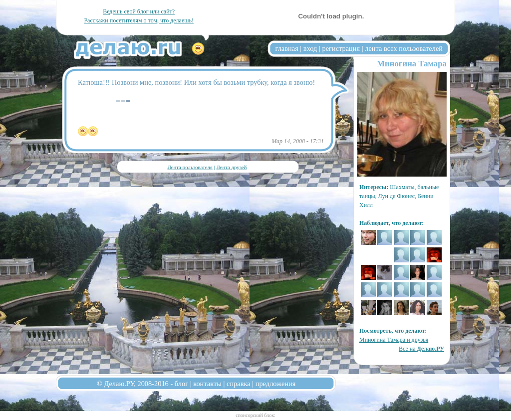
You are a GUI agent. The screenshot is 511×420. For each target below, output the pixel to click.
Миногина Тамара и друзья (394, 340)
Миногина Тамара (412, 64)
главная (287, 48)
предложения (276, 384)
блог (181, 384)
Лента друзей (231, 167)
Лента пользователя (190, 167)
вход (310, 48)
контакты (207, 384)
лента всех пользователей (404, 48)
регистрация (341, 48)
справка (239, 384)
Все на (421, 349)
